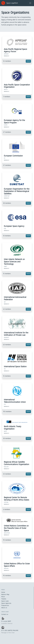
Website (6, 56)
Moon (3, 597)
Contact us (5, 614)
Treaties (4, 599)
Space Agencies (6, 603)
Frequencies (5, 605)
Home (3, 592)
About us (4, 608)
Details (28, 61)
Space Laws (5, 601)
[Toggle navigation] (30, 3)
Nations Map (5, 594)
